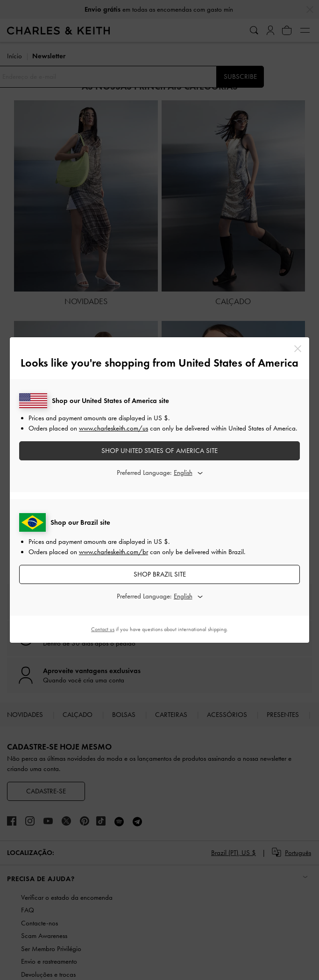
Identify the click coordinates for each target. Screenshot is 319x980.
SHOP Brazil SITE (160, 574)
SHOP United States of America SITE (159, 451)
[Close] (298, 349)
